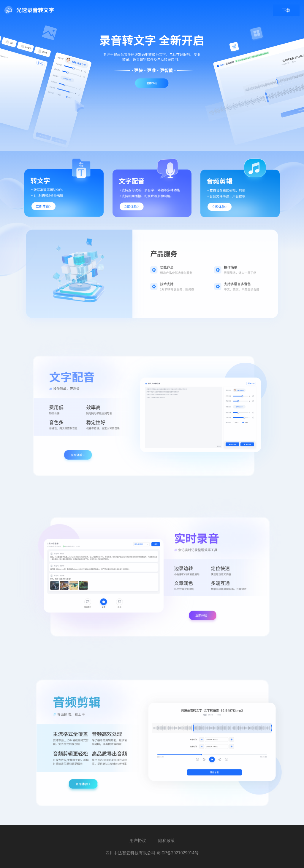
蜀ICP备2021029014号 (178, 853)
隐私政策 (167, 840)
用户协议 (138, 840)
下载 (286, 10)
